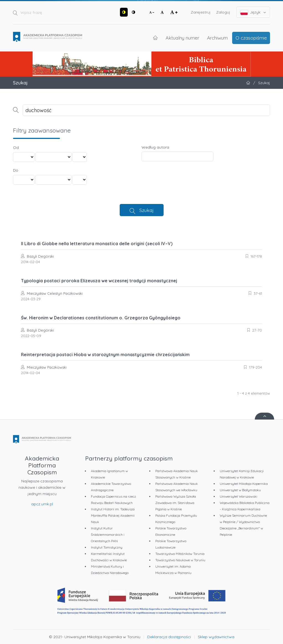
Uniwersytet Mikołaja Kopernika (244, 484)
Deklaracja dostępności (169, 637)
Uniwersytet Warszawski (239, 496)
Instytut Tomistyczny (107, 547)
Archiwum (217, 38)
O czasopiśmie (251, 38)
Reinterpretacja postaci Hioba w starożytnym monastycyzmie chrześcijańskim (105, 355)
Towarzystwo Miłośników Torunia (180, 554)
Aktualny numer (182, 38)
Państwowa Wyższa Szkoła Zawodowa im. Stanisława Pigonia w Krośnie (176, 503)
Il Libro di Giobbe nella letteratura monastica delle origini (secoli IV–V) (97, 244)
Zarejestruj (201, 12)
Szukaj (146, 210)
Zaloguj (223, 12)
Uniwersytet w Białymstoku (240, 490)
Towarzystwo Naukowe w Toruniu (180, 560)
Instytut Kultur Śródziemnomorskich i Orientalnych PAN (108, 535)
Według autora (155, 147)
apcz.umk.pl (42, 504)
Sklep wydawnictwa (216, 637)
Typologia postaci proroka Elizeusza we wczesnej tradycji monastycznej (99, 281)
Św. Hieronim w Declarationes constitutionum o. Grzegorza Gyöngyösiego (101, 318)
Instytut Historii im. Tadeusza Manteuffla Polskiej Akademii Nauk (113, 515)
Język (253, 12)
